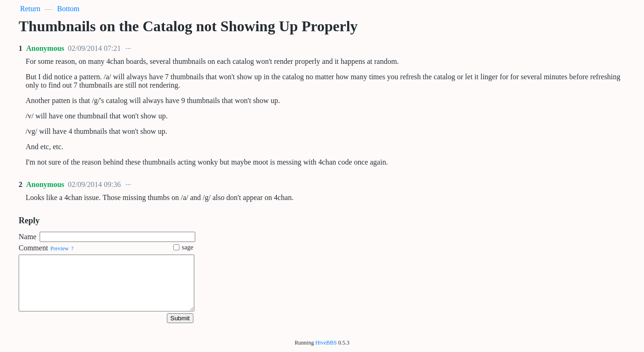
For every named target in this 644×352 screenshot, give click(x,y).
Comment (33, 248)
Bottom (69, 9)
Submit (180, 318)
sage (183, 247)
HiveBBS (326, 343)
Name (27, 237)
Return (30, 9)
